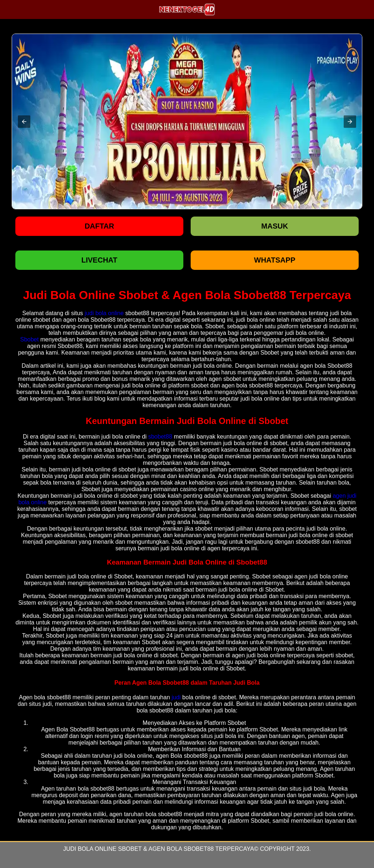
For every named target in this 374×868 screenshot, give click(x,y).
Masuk (274, 226)
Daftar (100, 226)
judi (176, 697)
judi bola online (104, 313)
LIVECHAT (100, 260)
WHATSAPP (275, 260)
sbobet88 (160, 437)
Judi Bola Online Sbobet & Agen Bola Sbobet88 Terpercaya (159, 849)
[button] (24, 122)
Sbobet (29, 339)
